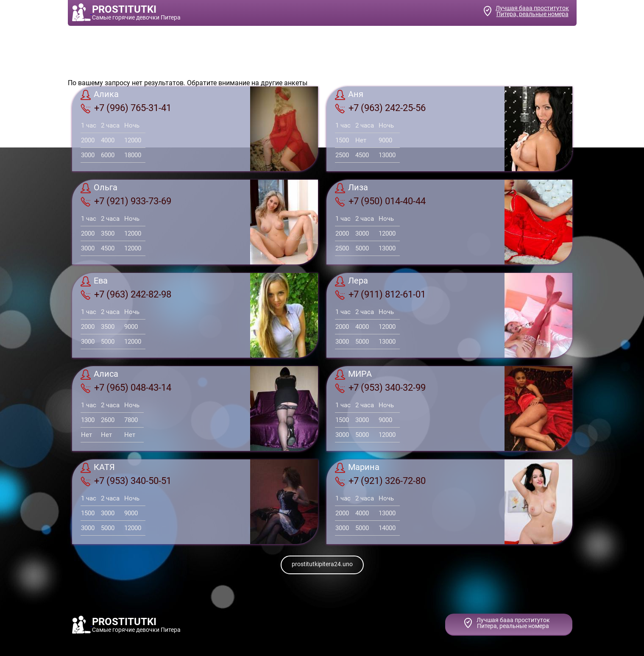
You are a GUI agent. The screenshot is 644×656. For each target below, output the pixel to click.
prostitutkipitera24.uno (322, 564)
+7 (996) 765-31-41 (126, 108)
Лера (351, 281)
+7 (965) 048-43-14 (126, 388)
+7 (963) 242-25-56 (380, 108)
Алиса (99, 375)
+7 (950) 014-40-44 (380, 201)
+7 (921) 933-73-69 (126, 201)
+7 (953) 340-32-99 (380, 388)
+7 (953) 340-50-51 (126, 481)
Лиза (351, 188)
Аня (349, 95)
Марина (357, 468)
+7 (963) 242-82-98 (126, 295)
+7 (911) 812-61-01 (380, 295)
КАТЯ (98, 468)
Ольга (99, 188)
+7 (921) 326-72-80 (380, 481)
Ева (94, 281)
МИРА (353, 375)
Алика (100, 95)
